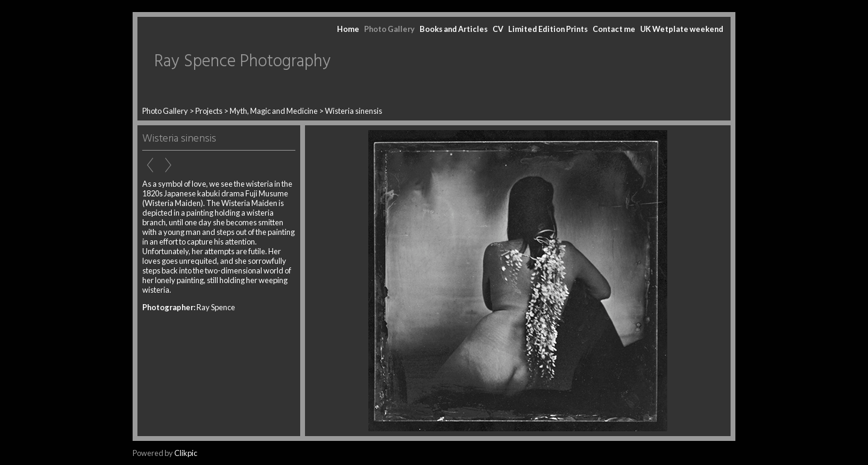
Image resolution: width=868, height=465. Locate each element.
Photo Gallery (389, 29)
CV (498, 29)
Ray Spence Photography (243, 62)
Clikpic (186, 453)
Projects (209, 111)
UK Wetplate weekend (682, 29)
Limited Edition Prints (548, 29)
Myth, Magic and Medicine (274, 111)
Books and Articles (454, 29)
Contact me (614, 29)
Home (348, 29)
